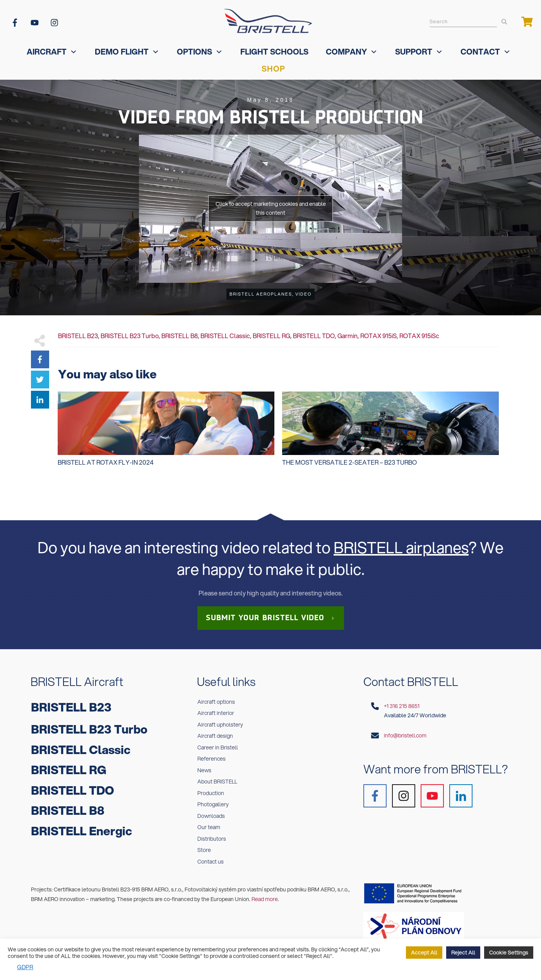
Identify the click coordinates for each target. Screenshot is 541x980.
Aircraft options (216, 702)
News (204, 770)
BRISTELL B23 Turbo (130, 336)
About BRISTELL (217, 782)
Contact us (211, 862)
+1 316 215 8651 (402, 706)
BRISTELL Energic (81, 831)
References (211, 759)
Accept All (424, 953)
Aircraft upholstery (220, 725)
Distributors (212, 839)
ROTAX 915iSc (419, 336)
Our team (209, 827)
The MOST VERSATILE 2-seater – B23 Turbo (390, 433)
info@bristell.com (405, 735)
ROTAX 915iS (378, 336)
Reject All (463, 953)
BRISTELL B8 (180, 336)
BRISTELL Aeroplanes (261, 294)
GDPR (25, 967)
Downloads (211, 816)
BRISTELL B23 (78, 336)
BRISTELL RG (271, 336)
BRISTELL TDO (314, 336)
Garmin (348, 336)
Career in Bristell (218, 747)
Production (211, 793)
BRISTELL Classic (225, 336)
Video (303, 294)
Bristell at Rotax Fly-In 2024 (166, 433)
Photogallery (213, 804)
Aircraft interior (216, 713)
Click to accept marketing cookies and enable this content (271, 208)
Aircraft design (215, 736)
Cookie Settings (509, 953)
